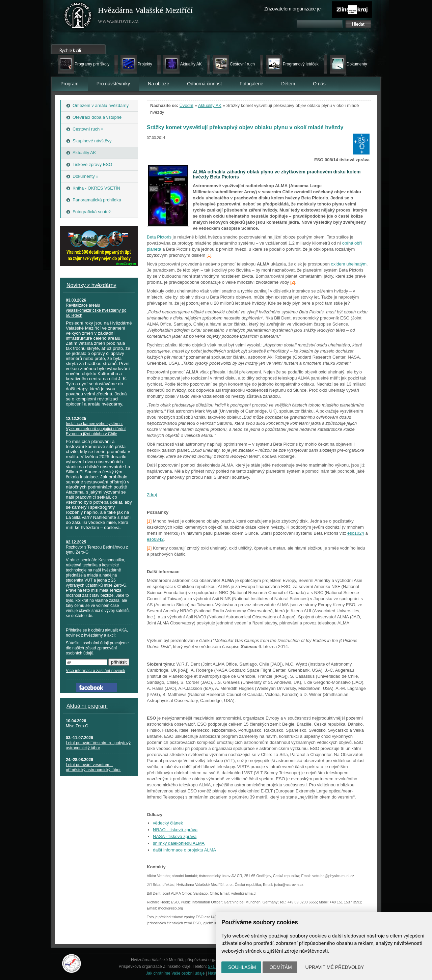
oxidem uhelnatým (349, 264)
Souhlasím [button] (242, 967)
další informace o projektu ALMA (184, 850)
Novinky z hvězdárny (91, 285)
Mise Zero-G (77, 726)
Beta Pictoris (159, 237)
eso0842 (155, 539)
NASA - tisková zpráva (175, 836)
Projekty (145, 64)
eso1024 (356, 533)
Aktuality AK (191, 64)
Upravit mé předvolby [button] (335, 967)
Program (70, 84)
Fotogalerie (251, 84)
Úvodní (186, 105)
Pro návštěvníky (113, 84)
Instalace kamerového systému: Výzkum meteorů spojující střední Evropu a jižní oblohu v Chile (96, 429)
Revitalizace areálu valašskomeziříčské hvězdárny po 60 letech (96, 310)
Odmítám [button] (280, 967)
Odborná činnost (204, 84)
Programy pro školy (92, 64)
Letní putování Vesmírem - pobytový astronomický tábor (98, 745)
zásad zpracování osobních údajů (91, 651)
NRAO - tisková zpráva (175, 830)
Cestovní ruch (242, 64)
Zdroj (152, 495)
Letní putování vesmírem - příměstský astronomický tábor (93, 767)
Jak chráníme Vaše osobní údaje (175, 973)
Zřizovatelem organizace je (292, 9)
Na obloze (158, 84)
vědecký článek (168, 823)
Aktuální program (87, 706)
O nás (319, 84)
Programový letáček (301, 64)
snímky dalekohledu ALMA (179, 843)
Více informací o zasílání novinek (96, 671)
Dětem (288, 84)
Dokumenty (357, 64)
